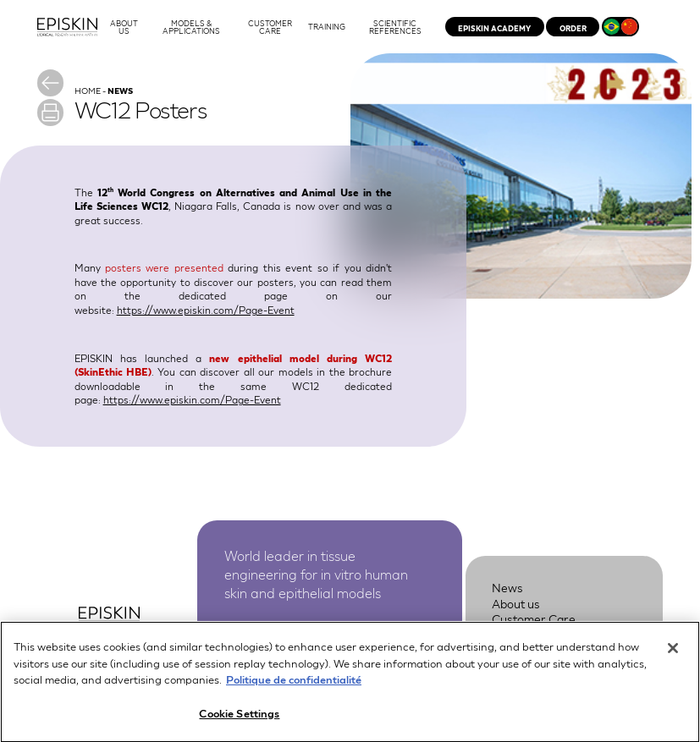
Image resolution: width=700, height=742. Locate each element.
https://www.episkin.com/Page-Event (206, 309)
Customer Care (534, 618)
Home (88, 90)
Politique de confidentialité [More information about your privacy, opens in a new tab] (294, 686)
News (507, 587)
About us (516, 603)
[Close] (673, 655)
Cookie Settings (239, 720)
